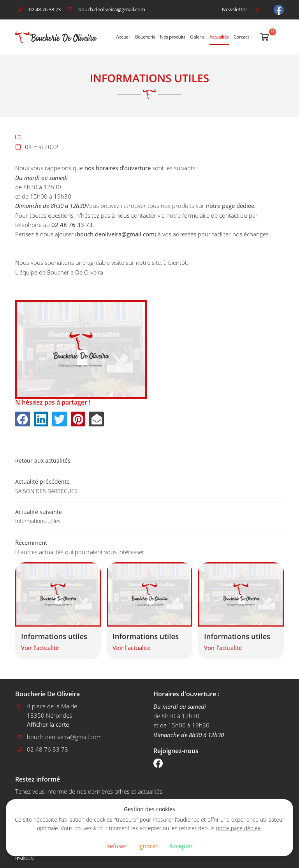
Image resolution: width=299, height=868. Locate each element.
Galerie (197, 37)
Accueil (123, 37)
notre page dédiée (238, 828)
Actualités (219, 37)
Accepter (181, 846)
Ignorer (148, 846)
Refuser (116, 846)
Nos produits (173, 37)
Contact (241, 37)
